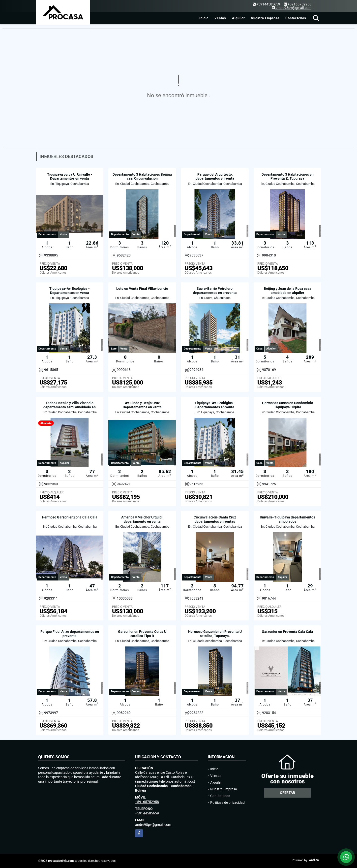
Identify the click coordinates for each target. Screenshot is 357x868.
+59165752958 (299, 4)
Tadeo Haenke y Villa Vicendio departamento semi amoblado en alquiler (70, 407)
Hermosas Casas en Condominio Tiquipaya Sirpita (288, 405)
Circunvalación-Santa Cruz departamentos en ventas (215, 519)
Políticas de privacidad (227, 803)
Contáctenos (296, 18)
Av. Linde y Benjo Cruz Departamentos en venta (142, 405)
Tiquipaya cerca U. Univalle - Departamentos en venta (70, 177)
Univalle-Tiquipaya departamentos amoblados (287, 519)
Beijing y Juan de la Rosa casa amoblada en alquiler (288, 291)
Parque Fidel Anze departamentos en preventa (70, 634)
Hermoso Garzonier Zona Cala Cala (70, 517)
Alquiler (238, 18)
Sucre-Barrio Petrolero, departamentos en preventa (215, 291)
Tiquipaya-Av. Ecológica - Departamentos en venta (70, 291)
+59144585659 (268, 4)
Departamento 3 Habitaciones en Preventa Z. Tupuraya (288, 177)
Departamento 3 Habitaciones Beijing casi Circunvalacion (142, 177)
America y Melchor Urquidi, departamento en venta (142, 519)
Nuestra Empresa (265, 18)
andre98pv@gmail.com (153, 825)
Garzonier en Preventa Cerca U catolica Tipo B (142, 634)
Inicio (204, 18)
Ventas (220, 18)
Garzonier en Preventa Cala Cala (287, 632)
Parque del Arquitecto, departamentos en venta (215, 177)
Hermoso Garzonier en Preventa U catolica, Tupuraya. (215, 634)
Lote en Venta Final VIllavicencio (142, 289)
